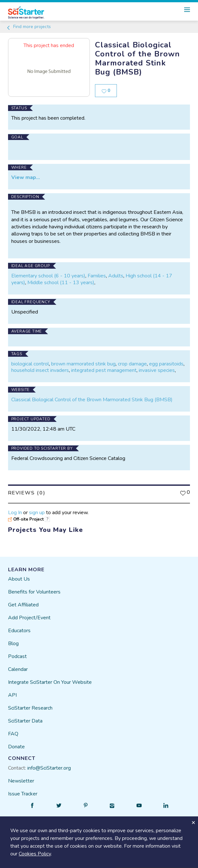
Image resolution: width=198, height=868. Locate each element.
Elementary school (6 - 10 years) (48, 276)
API (12, 695)
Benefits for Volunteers (34, 592)
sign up (37, 513)
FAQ (13, 734)
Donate (16, 747)
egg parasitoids (166, 364)
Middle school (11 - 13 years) (61, 283)
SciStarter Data (25, 721)
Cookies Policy (35, 854)
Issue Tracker (23, 794)
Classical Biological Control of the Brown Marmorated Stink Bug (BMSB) (92, 400)
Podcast (17, 656)
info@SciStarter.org (49, 768)
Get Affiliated (23, 605)
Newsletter (21, 781)
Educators (19, 631)
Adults (116, 276)
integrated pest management (104, 370)
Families (97, 276)
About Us (19, 579)
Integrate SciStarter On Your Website (50, 682)
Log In (15, 513)
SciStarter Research (30, 708)
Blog (13, 644)
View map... (26, 177)
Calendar (18, 669)
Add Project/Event (29, 618)
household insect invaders (40, 370)
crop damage (132, 364)
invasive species (157, 370)
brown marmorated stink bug (83, 364)
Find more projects (28, 27)
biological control (30, 364)
